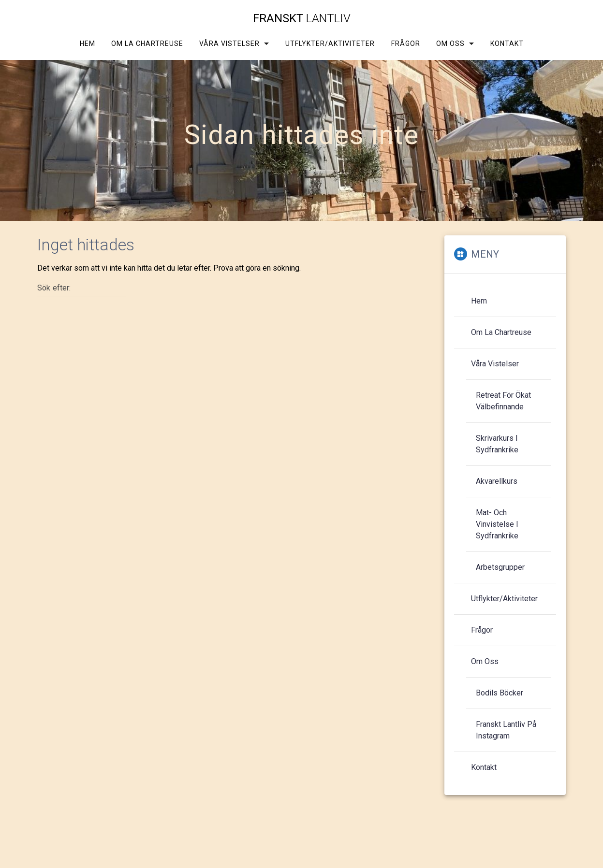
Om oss (450, 43)
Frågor (405, 43)
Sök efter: (54, 288)
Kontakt (507, 43)
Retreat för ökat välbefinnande (503, 401)
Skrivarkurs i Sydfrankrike (497, 444)
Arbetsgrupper (500, 567)
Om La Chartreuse (147, 43)
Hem (87, 43)
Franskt (302, 18)
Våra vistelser (229, 43)
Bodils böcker (500, 693)
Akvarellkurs (497, 481)
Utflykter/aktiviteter (330, 43)
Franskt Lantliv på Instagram (506, 730)
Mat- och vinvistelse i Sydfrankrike (497, 524)
